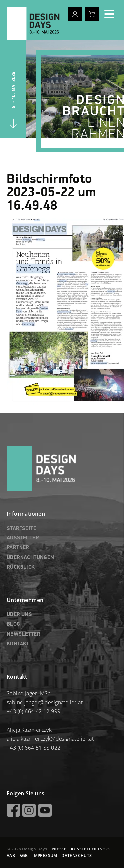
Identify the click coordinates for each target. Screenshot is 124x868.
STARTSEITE (21, 529)
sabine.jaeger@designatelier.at (45, 702)
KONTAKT (18, 644)
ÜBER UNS (19, 615)
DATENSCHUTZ (77, 856)
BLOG (13, 624)
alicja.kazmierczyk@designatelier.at (50, 739)
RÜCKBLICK (21, 567)
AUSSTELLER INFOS (90, 849)
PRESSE (59, 849)
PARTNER (18, 548)
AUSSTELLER (23, 538)
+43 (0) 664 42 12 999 (33, 711)
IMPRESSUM (45, 856)
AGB (24, 856)
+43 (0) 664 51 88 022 (33, 748)
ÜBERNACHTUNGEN (30, 558)
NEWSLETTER (23, 634)
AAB (11, 856)
